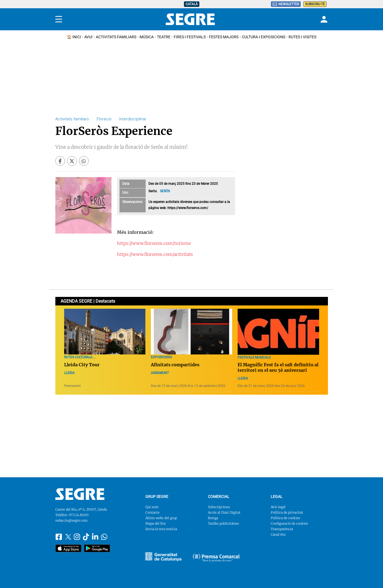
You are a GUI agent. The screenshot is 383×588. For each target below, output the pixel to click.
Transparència (282, 529)
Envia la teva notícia (161, 529)
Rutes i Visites (302, 37)
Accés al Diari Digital (224, 512)
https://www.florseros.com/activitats (155, 254)
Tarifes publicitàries (223, 523)
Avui (88, 37)
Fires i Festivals (190, 37)
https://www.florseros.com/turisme (154, 243)
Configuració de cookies (289, 523)
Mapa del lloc (156, 523)
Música (147, 37)
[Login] (323, 19)
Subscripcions (219, 507)
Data (126, 184)
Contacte (152, 512)
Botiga (213, 518)
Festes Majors (224, 37)
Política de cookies (285, 518)
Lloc (125, 193)
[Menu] (59, 19)
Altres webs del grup (161, 518)
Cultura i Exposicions (264, 37)
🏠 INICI (74, 37)
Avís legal (278, 507)
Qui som (152, 507)
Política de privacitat (287, 512)
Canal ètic (278, 534)
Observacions (132, 202)
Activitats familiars (116, 37)
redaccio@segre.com (71, 520)
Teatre (164, 37)
